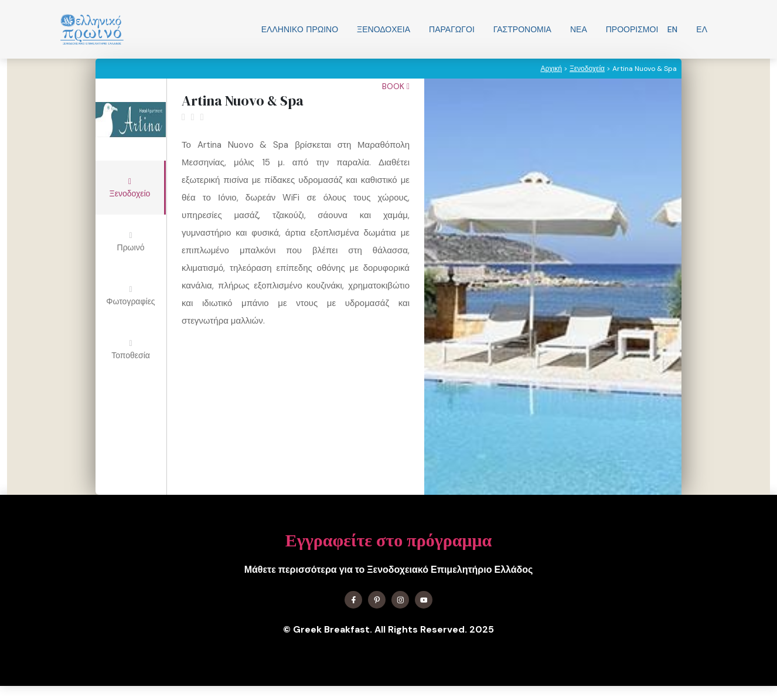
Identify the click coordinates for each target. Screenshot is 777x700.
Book (396, 86)
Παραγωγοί (452, 29)
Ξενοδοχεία (384, 29)
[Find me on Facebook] (353, 600)
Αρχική (551, 69)
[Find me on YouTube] (424, 600)
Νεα (579, 29)
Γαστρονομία (522, 29)
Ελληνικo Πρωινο (300, 29)
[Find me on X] (377, 600)
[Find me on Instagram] (400, 600)
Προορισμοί (632, 29)
